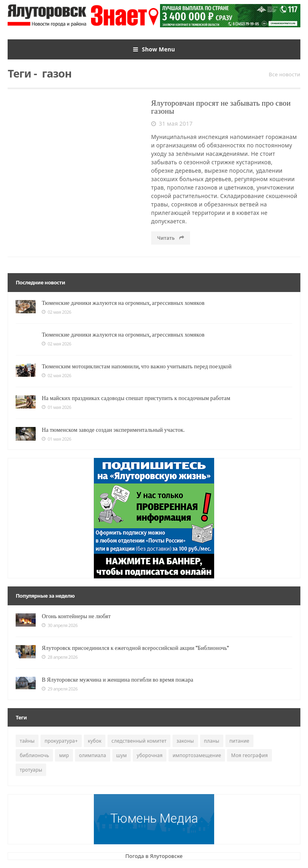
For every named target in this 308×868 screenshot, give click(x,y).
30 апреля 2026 (60, 625)
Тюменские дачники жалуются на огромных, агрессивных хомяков (123, 303)
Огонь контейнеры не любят (76, 616)
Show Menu (154, 49)
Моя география (249, 755)
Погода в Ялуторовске (154, 856)
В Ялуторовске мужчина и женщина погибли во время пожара (118, 680)
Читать (171, 238)
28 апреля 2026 (60, 657)
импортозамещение (197, 755)
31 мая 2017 (172, 124)
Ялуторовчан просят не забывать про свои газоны (221, 107)
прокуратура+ (61, 741)
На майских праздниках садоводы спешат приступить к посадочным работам (136, 398)
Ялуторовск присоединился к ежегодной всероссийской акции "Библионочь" (135, 648)
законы (185, 741)
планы (212, 741)
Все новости (285, 74)
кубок (95, 741)
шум (122, 755)
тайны (27, 741)
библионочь (34, 755)
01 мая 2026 (56, 407)
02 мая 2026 (56, 312)
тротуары (31, 770)
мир (64, 755)
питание (239, 741)
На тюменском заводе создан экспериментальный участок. (113, 430)
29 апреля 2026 (60, 689)
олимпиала (93, 755)
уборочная (150, 755)
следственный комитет (139, 741)
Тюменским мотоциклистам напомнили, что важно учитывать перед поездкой (137, 366)
